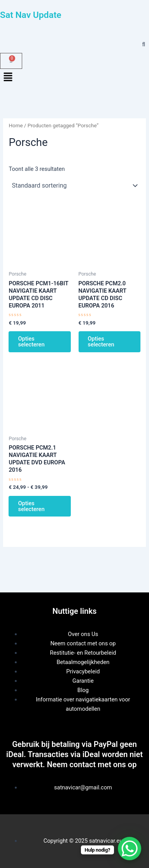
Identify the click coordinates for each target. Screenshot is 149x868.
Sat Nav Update (31, 15)
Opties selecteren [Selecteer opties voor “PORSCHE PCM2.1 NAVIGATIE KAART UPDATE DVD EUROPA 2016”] (31, 506)
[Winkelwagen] (11, 61)
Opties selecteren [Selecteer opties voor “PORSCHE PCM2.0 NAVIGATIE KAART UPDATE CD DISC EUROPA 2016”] (101, 342)
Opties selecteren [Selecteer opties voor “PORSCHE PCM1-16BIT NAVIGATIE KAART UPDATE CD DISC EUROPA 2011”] (31, 342)
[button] (74, 77)
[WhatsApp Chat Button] (130, 849)
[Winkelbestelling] (74, 185)
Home (16, 126)
